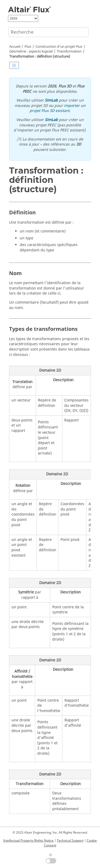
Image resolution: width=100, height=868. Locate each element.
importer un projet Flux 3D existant (58, 108)
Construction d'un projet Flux (59, 47)
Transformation (69, 51)
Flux (28, 47)
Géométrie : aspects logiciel (31, 51)
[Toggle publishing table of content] (14, 65)
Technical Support (70, 841)
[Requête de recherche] (48, 32)
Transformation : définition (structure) (40, 57)
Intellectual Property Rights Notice (28, 841)
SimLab (51, 100)
